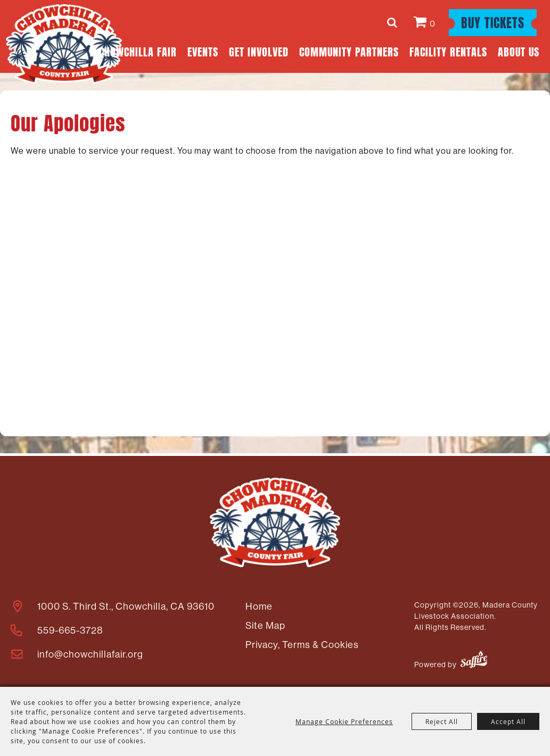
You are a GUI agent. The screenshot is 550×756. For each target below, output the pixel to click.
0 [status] (433, 23)
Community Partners (349, 51)
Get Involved (259, 51)
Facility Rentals (448, 51)
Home (259, 606)
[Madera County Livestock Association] (64, 44)
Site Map (265, 625)
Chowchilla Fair (138, 51)
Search (394, 22)
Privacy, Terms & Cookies (302, 645)
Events (203, 51)
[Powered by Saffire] (474, 661)
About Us (519, 51)
